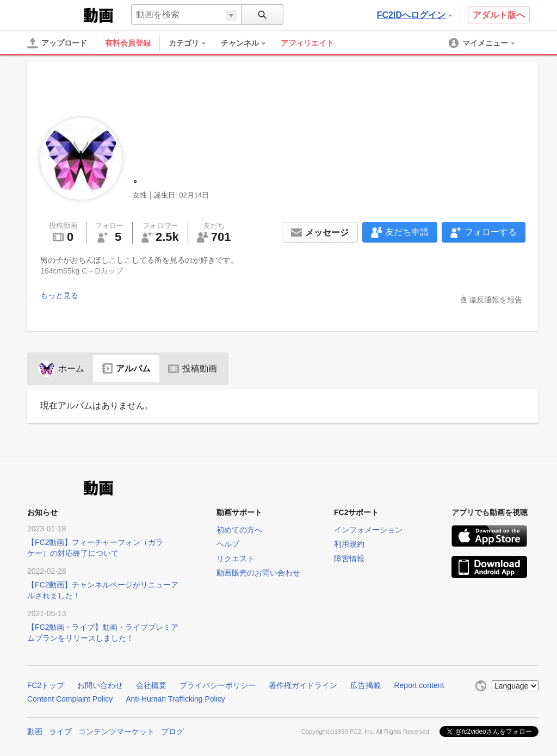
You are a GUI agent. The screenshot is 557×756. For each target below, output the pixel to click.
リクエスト (236, 559)
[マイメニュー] (482, 43)
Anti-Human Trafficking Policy (175, 699)
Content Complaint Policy (70, 699)
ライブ (60, 730)
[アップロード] (57, 43)
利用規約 (349, 544)
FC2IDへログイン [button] (414, 15)
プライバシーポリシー (218, 685)
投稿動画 (193, 368)
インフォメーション (368, 530)
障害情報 (349, 559)
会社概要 (151, 685)
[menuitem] (193, 43)
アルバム (126, 368)
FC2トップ (46, 685)
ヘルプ (228, 544)
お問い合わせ (100, 685)
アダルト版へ (499, 15)
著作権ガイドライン (303, 685)
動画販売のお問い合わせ (258, 573)
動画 (35, 730)
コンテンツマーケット (116, 730)
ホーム (61, 368)
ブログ (172, 730)
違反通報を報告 (496, 300)
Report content (419, 685)
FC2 (54, 14)
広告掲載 (366, 685)
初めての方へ (239, 530)
